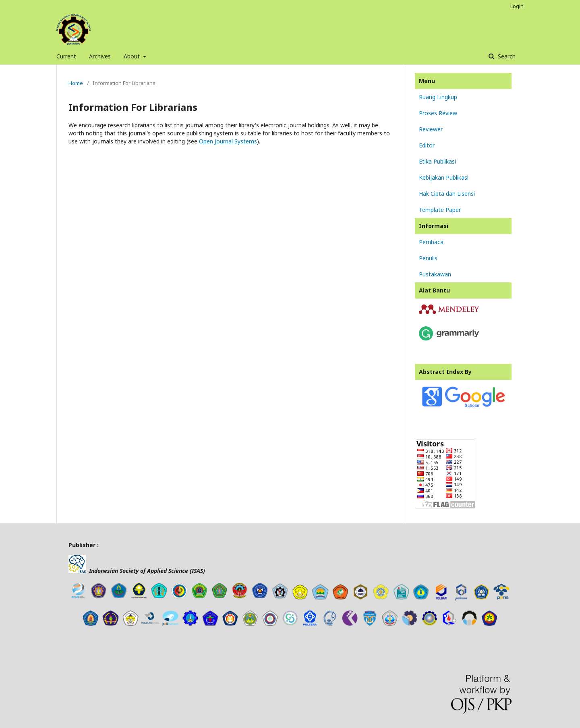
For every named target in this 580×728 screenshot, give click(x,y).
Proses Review (438, 113)
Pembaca (431, 242)
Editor (427, 145)
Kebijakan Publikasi (444, 177)
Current (66, 56)
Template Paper (440, 210)
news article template (80, 641)
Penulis (428, 258)
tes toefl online (112, 641)
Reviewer (431, 129)
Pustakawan (435, 274)
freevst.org (99, 641)
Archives (100, 56)
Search (506, 56)
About (133, 56)
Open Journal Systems (228, 141)
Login (517, 6)
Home (76, 83)
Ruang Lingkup (438, 97)
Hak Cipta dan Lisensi (447, 194)
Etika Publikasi (437, 161)
